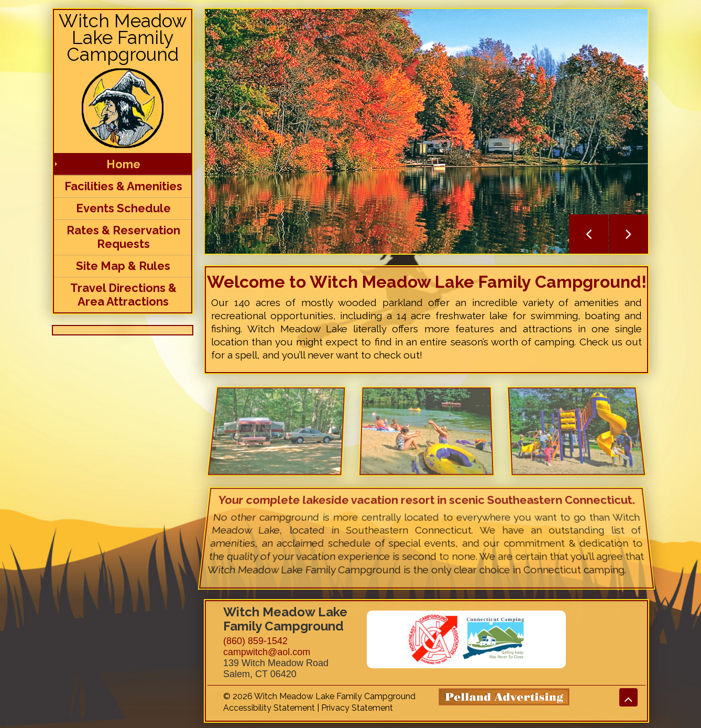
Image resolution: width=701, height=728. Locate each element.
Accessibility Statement (269, 708)
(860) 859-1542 (255, 641)
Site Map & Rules (123, 266)
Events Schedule (123, 208)
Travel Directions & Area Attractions (123, 295)
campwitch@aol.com (267, 652)
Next (628, 234)
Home (123, 164)
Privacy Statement (357, 708)
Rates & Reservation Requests (123, 237)
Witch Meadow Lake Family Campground (123, 37)
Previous (589, 234)
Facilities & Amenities (123, 186)
